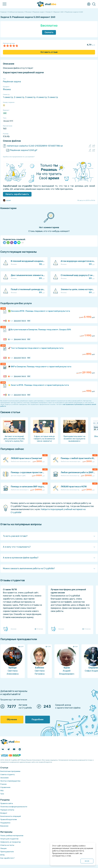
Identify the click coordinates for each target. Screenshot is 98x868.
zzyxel (7, 200)
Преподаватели (7, 852)
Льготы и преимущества (10, 781)
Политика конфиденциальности (14, 807)
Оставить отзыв (49, 52)
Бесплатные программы (10, 771)
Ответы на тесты (7, 845)
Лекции (3, 848)
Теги (2, 794)
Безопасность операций (11, 816)
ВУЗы (3, 855)
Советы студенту (8, 774)
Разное (3, 784)
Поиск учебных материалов (12, 836)
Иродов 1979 (8, 121)
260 (5, 113)
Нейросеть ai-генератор (11, 842)
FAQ (2, 791)
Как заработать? (7, 858)
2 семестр (19, 97)
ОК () (87, 861)
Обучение (12, 719)
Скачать (49, 32)
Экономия (4, 778)
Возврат (4, 813)
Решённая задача (12, 82)
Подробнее (38, 719)
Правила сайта (7, 803)
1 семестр (8, 97)
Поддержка (5, 823)
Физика (7, 89)
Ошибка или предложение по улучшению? (19, 157)
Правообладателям (9, 819)
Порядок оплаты (7, 810)
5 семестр (53, 97)
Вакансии (4, 826)
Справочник (5, 787)
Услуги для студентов (9, 839)
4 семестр (42, 97)
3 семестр (30, 97)
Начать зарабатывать (17, 194)
